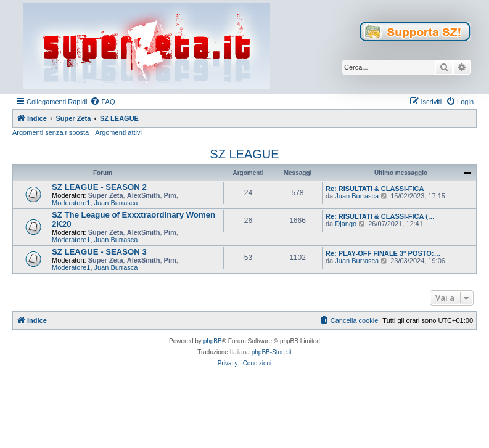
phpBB (213, 341)
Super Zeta (106, 195)
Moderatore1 (71, 203)
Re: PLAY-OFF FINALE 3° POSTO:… (383, 253)
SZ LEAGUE (244, 154)
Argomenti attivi (118, 132)
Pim (170, 195)
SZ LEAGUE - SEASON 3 (99, 252)
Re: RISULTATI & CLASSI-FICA (375, 189)
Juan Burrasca (116, 203)
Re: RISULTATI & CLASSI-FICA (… (380, 216)
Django (346, 224)
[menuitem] (102, 102)
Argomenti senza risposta (51, 132)
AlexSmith (144, 195)
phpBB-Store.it (272, 352)
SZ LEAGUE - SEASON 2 (99, 187)
